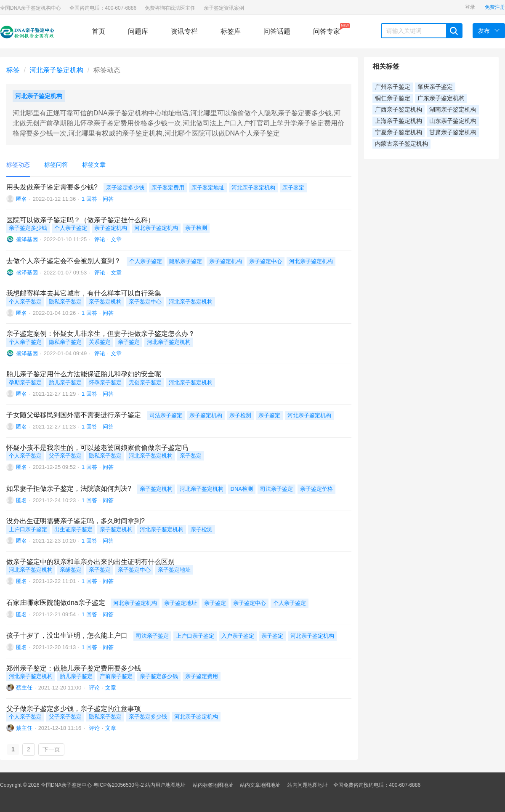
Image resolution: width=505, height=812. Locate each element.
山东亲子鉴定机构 (453, 121)
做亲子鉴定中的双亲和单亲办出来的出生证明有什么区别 (90, 562)
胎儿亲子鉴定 (65, 382)
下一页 (51, 749)
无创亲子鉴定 (145, 382)
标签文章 (94, 165)
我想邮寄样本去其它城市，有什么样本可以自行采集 (84, 293)
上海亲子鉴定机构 (399, 121)
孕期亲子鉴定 (25, 382)
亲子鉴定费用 (168, 188)
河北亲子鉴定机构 (56, 70)
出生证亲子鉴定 (73, 529)
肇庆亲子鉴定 (435, 87)
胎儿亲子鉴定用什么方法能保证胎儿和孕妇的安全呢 (84, 374)
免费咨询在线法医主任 (170, 8)
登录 (470, 7)
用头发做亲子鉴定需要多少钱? (52, 187)
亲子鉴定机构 (111, 228)
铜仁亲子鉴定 (393, 98)
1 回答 (89, 199)
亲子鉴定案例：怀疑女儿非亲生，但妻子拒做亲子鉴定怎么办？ (101, 334)
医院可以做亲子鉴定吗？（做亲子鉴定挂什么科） (80, 220)
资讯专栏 (184, 31)
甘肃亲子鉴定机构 (453, 132)
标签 (13, 70)
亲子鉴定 (293, 188)
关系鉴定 (100, 342)
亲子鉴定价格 (316, 489)
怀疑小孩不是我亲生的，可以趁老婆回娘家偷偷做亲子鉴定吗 (97, 448)
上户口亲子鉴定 (28, 529)
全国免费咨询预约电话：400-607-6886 (377, 785)
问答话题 (277, 31)
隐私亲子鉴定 (186, 261)
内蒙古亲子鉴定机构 (401, 144)
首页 (98, 31)
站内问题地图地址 (308, 785)
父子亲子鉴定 (65, 456)
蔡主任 (24, 688)
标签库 (231, 31)
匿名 (21, 199)
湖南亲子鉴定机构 (453, 110)
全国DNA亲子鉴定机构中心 (31, 8)
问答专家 (327, 29)
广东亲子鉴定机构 (441, 98)
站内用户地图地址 (165, 785)
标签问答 (56, 165)
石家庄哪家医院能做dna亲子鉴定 (56, 603)
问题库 (138, 31)
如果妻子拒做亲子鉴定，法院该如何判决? (69, 489)
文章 (116, 239)
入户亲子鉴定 (238, 636)
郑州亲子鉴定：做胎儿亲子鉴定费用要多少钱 (74, 668)
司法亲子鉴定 (166, 415)
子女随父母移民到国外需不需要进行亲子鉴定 (74, 415)
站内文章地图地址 (260, 785)
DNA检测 (242, 489)
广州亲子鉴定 (393, 87)
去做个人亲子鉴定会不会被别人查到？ (64, 261)
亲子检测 (196, 228)
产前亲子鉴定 (116, 676)
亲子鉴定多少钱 (125, 188)
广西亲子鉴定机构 (399, 110)
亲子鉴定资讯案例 (224, 8)
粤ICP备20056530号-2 (119, 785)
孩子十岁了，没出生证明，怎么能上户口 (67, 635)
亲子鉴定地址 (208, 188)
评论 (99, 239)
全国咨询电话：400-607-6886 (103, 8)
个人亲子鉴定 (71, 228)
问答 (108, 199)
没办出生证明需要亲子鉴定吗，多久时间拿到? (76, 521)
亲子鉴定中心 (266, 261)
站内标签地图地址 (213, 785)
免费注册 (495, 7)
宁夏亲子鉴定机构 (399, 132)
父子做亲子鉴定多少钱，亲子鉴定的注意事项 (74, 709)
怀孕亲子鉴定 (105, 382)
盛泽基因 (27, 239)
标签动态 (18, 165)
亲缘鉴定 (71, 570)
